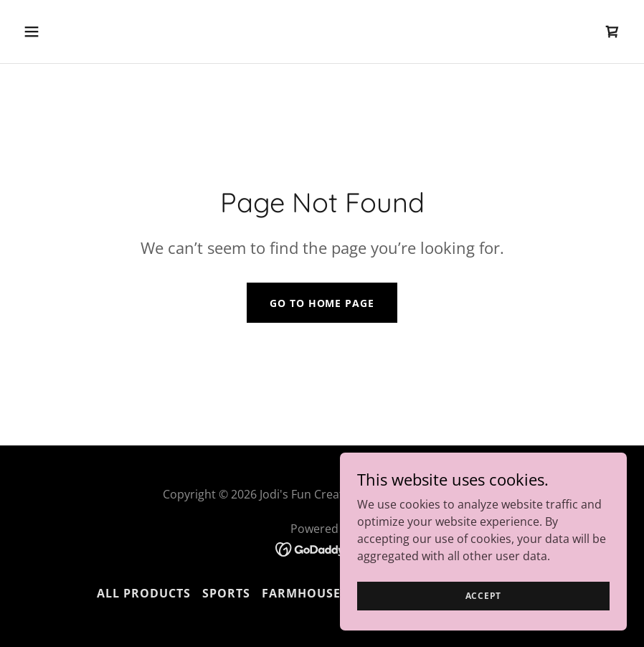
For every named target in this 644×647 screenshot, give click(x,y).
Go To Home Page (322, 303)
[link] (612, 32)
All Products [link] (144, 593)
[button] (87, 32)
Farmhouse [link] (301, 593)
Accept (484, 615)
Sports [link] (226, 593)
